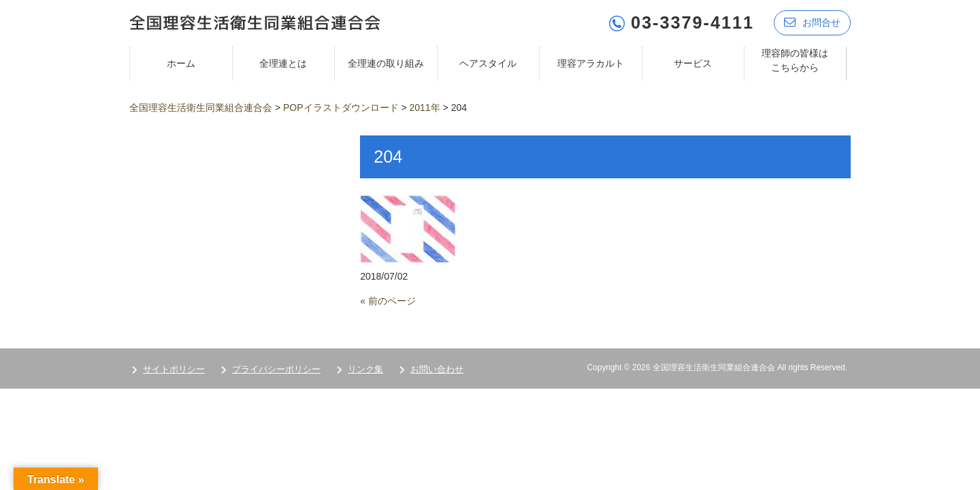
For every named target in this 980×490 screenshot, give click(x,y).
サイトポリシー (174, 369)
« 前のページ (388, 301)
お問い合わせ (437, 369)
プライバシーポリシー (276, 369)
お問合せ (812, 22)
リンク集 (365, 369)
